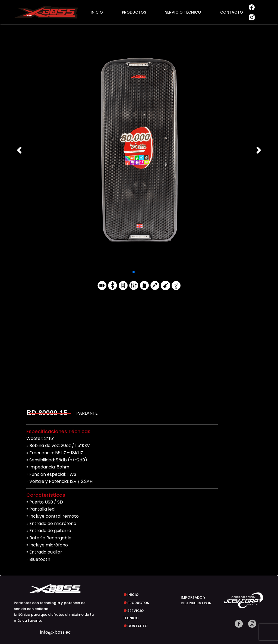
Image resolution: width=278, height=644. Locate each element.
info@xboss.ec (56, 632)
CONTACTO (232, 12)
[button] (19, 150)
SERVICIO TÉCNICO (183, 12)
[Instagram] (252, 17)
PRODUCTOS (134, 12)
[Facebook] (252, 7)
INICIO (97, 12)
